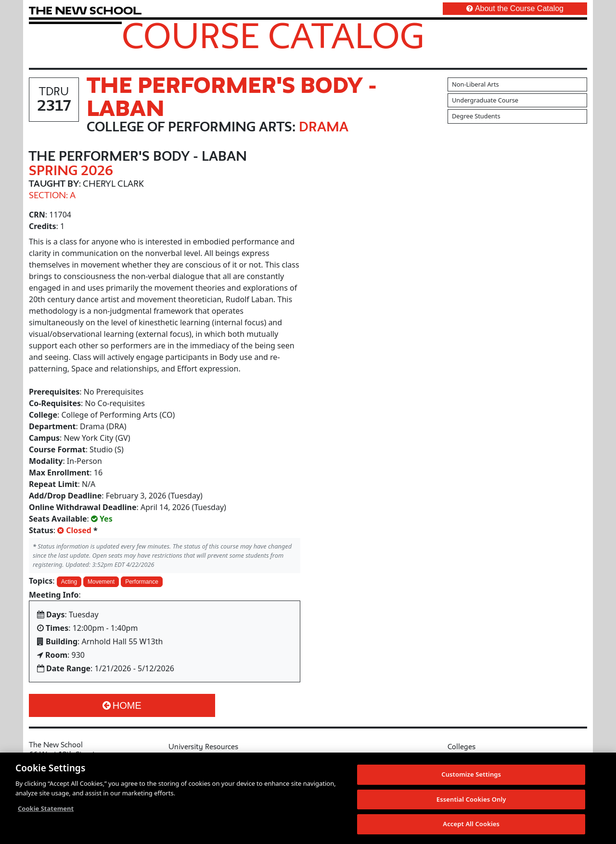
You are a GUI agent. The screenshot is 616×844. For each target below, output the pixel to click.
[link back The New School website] (85, 10)
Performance (142, 582)
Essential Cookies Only (471, 800)
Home (122, 705)
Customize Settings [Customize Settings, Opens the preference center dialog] (471, 775)
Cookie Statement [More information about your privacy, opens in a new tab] (46, 809)
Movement (101, 582)
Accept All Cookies (471, 825)
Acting (69, 582)
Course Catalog (273, 35)
